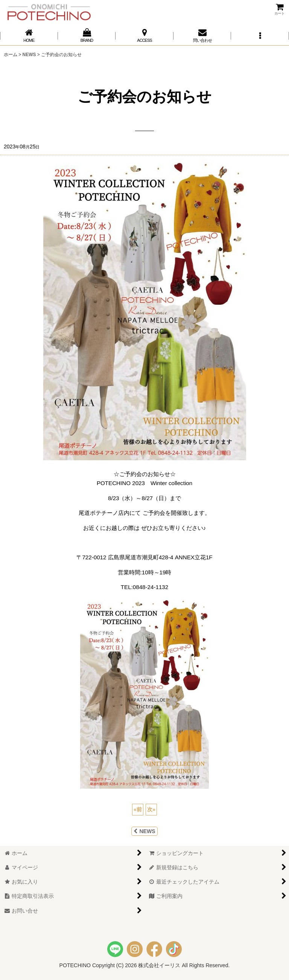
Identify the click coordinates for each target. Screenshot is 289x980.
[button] (260, 36)
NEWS (144, 831)
